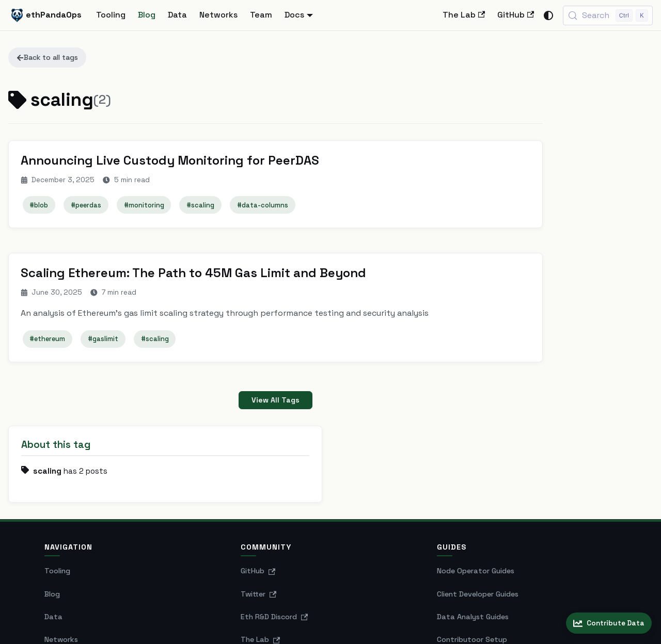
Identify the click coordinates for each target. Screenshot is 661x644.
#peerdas (86, 206)
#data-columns (263, 206)
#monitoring (145, 206)
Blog (147, 15)
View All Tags (248, 403)
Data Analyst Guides (473, 542)
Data (177, 15)
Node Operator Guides (476, 497)
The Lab (464, 15)
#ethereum (48, 341)
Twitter (259, 520)
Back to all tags (47, 57)
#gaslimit (104, 341)
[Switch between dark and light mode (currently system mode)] (548, 15)
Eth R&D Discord (274, 542)
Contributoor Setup (472, 566)
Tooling (111, 15)
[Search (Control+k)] (608, 15)
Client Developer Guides (478, 520)
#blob (40, 206)
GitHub (516, 15)
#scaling (201, 206)
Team (261, 15)
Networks (218, 15)
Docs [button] (294, 15)
